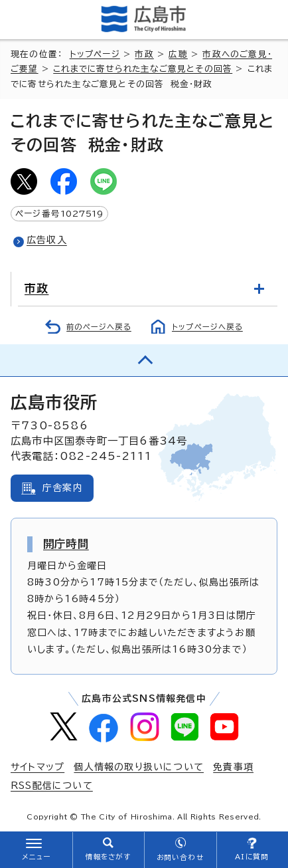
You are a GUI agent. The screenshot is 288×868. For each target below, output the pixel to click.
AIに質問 (252, 857)
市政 (144, 54)
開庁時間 (66, 544)
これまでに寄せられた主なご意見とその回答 (143, 69)
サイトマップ (37, 767)
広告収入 (47, 240)
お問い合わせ (180, 857)
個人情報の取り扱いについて (139, 767)
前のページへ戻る (99, 327)
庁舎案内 (63, 488)
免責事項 (233, 767)
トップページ (95, 54)
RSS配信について (52, 786)
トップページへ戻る (207, 327)
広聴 (178, 54)
